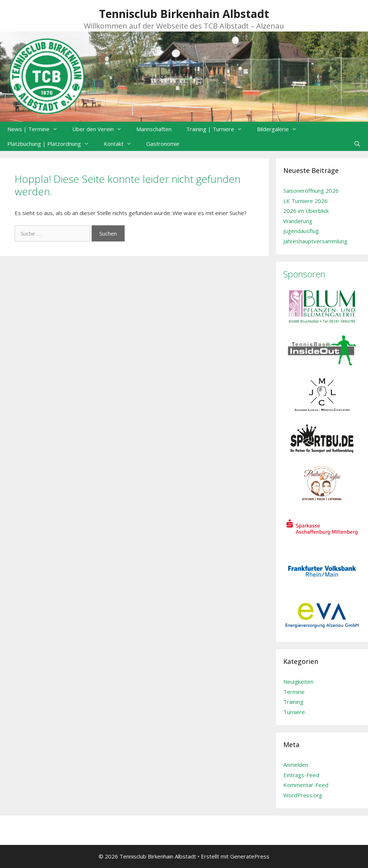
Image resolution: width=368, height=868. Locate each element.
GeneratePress (250, 856)
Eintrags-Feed (301, 775)
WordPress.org (303, 795)
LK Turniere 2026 (306, 201)
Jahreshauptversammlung (315, 241)
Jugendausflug (301, 231)
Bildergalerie (281, 129)
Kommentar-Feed (306, 785)
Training (293, 702)
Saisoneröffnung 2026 (311, 191)
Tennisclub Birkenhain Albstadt (184, 14)
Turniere (294, 712)
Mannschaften (154, 129)
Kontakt (121, 144)
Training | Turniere (218, 129)
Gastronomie (163, 144)
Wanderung (298, 221)
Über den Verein (101, 129)
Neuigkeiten (298, 682)
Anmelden (296, 765)
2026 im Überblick (306, 211)
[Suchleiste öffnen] (357, 144)
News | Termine (36, 129)
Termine (294, 692)
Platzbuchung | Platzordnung (52, 144)
